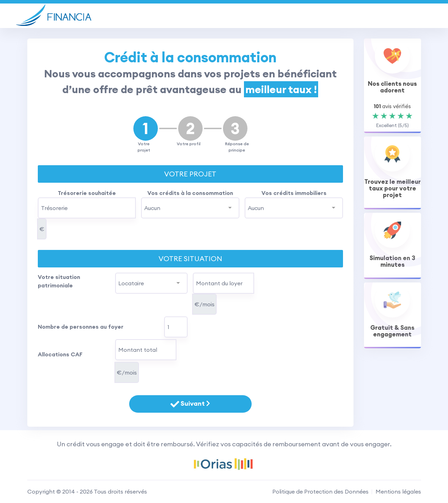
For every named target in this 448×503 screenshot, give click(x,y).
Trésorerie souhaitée (87, 193)
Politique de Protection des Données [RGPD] (320, 491)
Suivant (190, 404)
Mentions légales (398, 491)
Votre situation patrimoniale (59, 281)
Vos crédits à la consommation (190, 193)
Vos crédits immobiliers (294, 193)
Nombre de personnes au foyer (81, 327)
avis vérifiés (392, 106)
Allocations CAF (60, 354)
